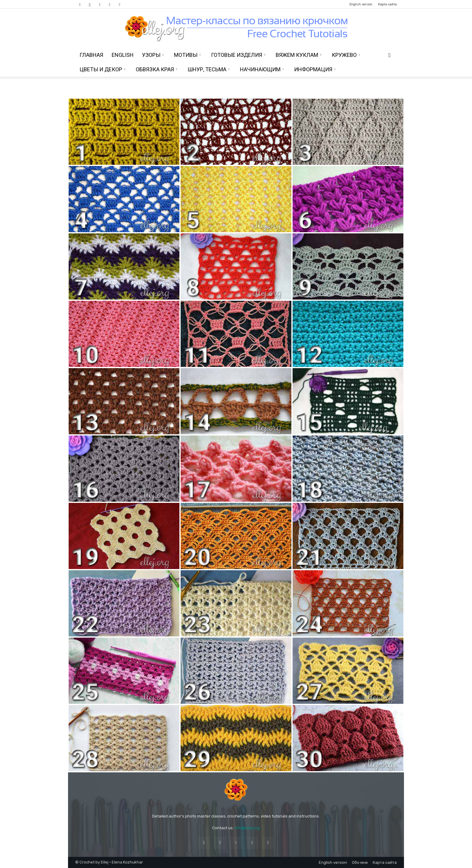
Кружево (346, 55)
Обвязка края (156, 69)
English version (361, 4)
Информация (315, 69)
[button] (390, 55)
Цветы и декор (102, 69)
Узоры (153, 55)
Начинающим (262, 69)
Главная (91, 55)
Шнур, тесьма (208, 69)
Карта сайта (387, 4)
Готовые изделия (238, 55)
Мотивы (187, 55)
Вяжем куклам (298, 55)
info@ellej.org (247, 828)
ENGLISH (123, 55)
